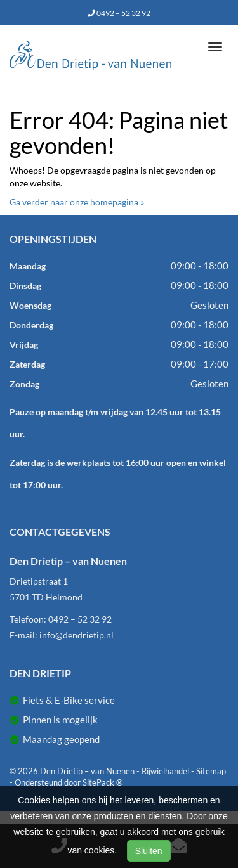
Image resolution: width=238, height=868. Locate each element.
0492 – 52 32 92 (119, 13)
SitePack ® (102, 782)
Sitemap (211, 771)
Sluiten (149, 851)
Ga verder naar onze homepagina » (77, 202)
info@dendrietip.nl (76, 635)
